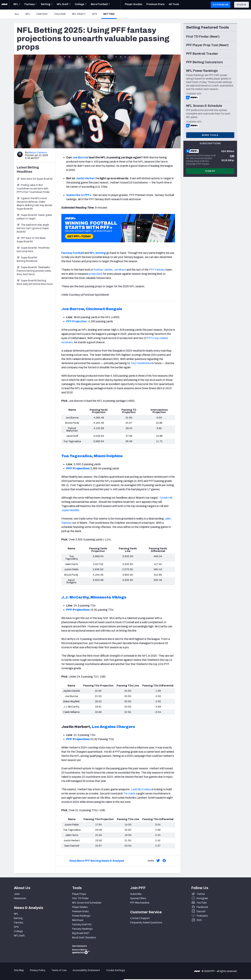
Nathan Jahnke (103, 270)
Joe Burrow (80, 157)
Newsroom (20, 898)
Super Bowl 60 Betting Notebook (27, 259)
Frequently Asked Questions (146, 923)
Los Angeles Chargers (113, 727)
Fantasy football (73, 253)
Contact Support (140, 918)
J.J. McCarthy (75, 597)
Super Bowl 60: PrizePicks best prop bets (33, 250)
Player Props (79, 894)
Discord (201, 911)
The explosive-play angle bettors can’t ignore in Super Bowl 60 (33, 228)
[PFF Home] (5, 5)
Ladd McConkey (141, 789)
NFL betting (98, 253)
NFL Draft (79, 14)
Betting (110, 14)
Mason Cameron (38, 153)
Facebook (202, 907)
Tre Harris (129, 793)
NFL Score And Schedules (87, 903)
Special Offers (138, 898)
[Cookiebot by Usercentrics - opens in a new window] (23, 973)
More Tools (210, 135)
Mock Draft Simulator (84, 938)
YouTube (202, 903)
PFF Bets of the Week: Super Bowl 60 (31, 240)
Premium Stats (80, 911)
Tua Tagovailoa (77, 456)
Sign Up (210, 171)
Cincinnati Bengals (104, 309)
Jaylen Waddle (70, 510)
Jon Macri (120, 270)
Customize (222, 960)
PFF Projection (76, 321)
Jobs (17, 894)
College (60, 14)
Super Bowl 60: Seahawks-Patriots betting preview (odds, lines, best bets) (34, 271)
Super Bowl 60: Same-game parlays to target (34, 217)
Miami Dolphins (108, 456)
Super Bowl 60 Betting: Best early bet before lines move (35, 282)
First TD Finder (80, 898)
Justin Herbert (86, 178)
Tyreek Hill (166, 498)
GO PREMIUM (221, 5)
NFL (28, 14)
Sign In (242, 5)
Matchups (78, 920)
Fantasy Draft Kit (82, 925)
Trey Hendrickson (141, 363)
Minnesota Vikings (108, 597)
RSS (199, 920)
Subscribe (136, 894)
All (17, 14)
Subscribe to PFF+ (79, 195)
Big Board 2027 (81, 933)
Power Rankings (81, 916)
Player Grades (80, 907)
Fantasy (42, 14)
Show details (54, 973)
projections (95, 274)
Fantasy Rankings (82, 929)
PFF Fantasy (157, 270)
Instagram (202, 898)
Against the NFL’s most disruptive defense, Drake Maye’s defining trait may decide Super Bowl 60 (34, 204)
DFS (95, 14)
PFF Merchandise (140, 903)
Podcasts (202, 916)
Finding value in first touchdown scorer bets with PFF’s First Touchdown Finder (33, 189)
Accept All (222, 949)
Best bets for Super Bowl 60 (35, 179)
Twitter (201, 894)
